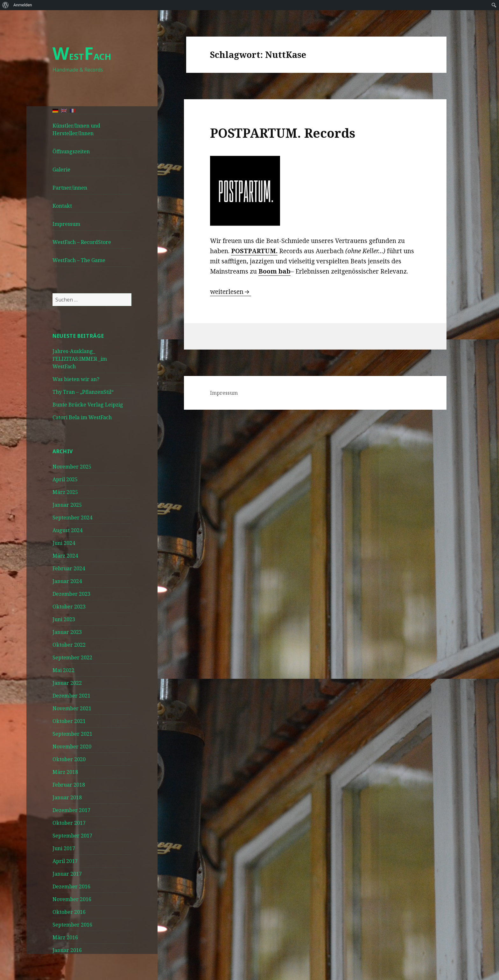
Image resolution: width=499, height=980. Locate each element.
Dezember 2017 (71, 810)
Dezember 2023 (71, 594)
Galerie (61, 170)
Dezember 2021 (71, 696)
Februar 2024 (69, 568)
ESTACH (82, 56)
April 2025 (65, 479)
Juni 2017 (64, 848)
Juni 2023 (64, 619)
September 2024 (72, 518)
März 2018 (65, 772)
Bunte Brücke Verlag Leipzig (88, 405)
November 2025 (72, 467)
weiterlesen (231, 292)
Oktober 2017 (69, 823)
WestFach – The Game (79, 260)
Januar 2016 (67, 950)
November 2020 (72, 747)
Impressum (66, 224)
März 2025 (65, 492)
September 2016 (72, 925)
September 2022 (72, 657)
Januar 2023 (67, 632)
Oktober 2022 (69, 645)
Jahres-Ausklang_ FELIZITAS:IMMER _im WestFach (80, 359)
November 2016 (72, 899)
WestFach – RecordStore (82, 242)
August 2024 (67, 530)
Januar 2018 (67, 797)
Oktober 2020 (69, 759)
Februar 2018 (69, 785)
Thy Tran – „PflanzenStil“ (83, 392)
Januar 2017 (67, 874)
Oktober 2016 (69, 912)
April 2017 (65, 861)
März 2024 (65, 556)
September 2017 (72, 836)
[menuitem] (6, 5)
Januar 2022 (67, 683)
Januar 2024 (67, 581)
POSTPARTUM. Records (283, 133)
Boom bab (274, 271)
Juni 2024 (64, 543)
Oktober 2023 (69, 607)
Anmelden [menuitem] (23, 5)
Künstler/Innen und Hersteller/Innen (76, 129)
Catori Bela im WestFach (82, 417)
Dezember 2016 (71, 886)
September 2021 (72, 734)
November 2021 (72, 708)
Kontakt (62, 206)
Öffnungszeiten (71, 151)
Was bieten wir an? (76, 379)
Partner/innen (70, 188)
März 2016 (65, 937)
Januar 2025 (67, 505)
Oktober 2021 (69, 721)
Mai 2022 (63, 670)
